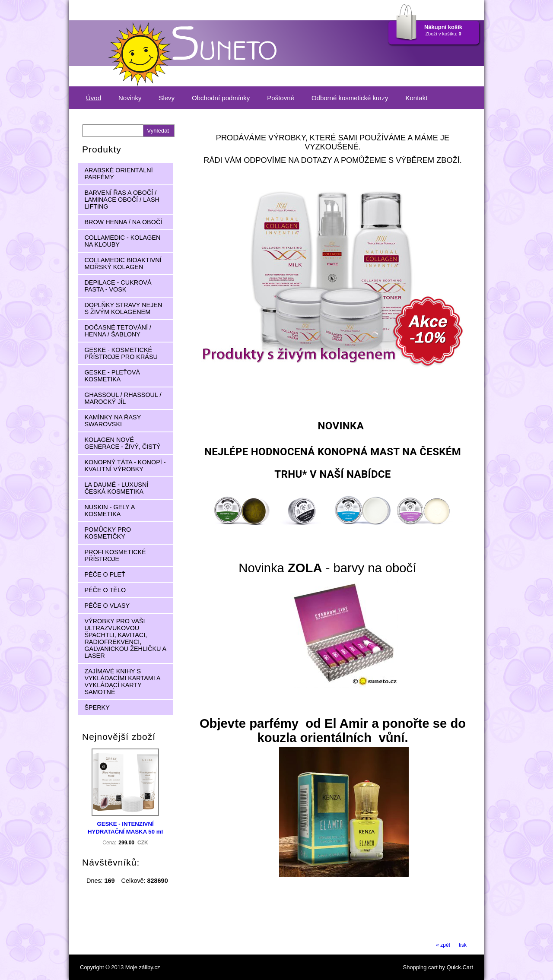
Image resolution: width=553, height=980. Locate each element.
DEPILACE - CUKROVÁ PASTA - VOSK (118, 286)
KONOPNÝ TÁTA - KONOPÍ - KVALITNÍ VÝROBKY (125, 466)
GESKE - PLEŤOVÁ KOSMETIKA (112, 376)
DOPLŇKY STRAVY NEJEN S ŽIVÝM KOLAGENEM (123, 308)
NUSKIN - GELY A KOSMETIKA (110, 511)
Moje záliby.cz (143, 967)
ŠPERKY (97, 707)
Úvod (94, 98)
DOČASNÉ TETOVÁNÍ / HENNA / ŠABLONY (118, 331)
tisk (463, 945)
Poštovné (281, 98)
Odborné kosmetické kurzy (350, 98)
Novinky (130, 98)
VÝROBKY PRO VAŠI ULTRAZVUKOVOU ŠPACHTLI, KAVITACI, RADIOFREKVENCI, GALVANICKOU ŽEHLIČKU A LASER (125, 638)
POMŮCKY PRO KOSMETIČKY (108, 533)
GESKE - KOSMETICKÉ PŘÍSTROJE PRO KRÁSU (121, 353)
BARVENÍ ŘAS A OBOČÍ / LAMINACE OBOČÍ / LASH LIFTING (122, 200)
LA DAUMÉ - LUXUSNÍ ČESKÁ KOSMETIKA (116, 488)
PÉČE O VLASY (107, 606)
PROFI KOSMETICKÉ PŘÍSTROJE (115, 555)
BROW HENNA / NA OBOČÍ (123, 222)
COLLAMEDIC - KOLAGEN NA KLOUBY (122, 241)
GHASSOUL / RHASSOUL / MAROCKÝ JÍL (123, 398)
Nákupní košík (443, 27)
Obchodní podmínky (221, 98)
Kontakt (416, 98)
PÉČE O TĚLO (105, 590)
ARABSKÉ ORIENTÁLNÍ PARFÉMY (118, 174)
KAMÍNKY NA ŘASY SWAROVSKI (113, 421)
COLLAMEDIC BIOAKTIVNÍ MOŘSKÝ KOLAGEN (123, 263)
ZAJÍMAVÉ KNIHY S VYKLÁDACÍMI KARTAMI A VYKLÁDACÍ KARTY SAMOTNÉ (122, 682)
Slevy (167, 98)
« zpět (443, 945)
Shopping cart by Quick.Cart (438, 967)
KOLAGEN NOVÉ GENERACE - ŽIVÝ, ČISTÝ (122, 443)
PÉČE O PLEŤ (105, 574)
